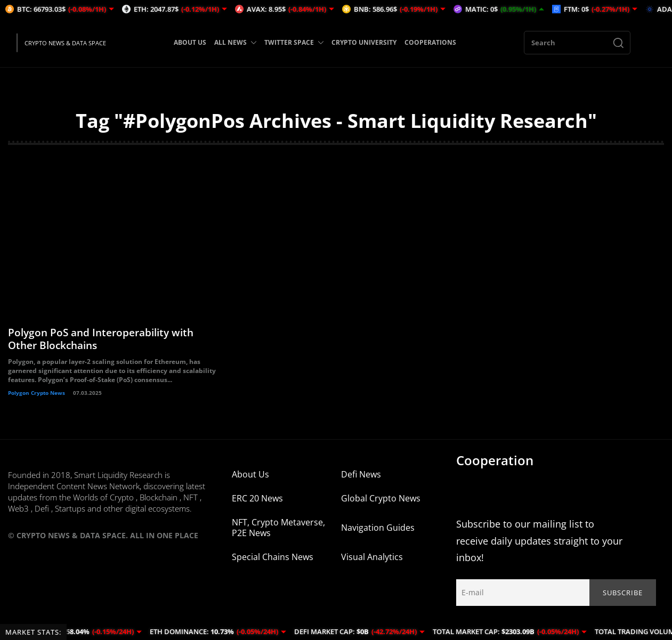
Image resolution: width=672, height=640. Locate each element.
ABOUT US (190, 42)
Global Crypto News (381, 506)
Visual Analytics (372, 564)
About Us (250, 482)
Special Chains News (273, 564)
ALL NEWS (235, 42)
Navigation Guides (378, 535)
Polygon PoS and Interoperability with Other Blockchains (106, 346)
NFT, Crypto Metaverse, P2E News (278, 535)
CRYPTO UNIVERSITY (364, 42)
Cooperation (495, 468)
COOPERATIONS (430, 42)
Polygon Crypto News (37, 400)
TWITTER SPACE (294, 42)
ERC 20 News (257, 506)
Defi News (361, 482)
